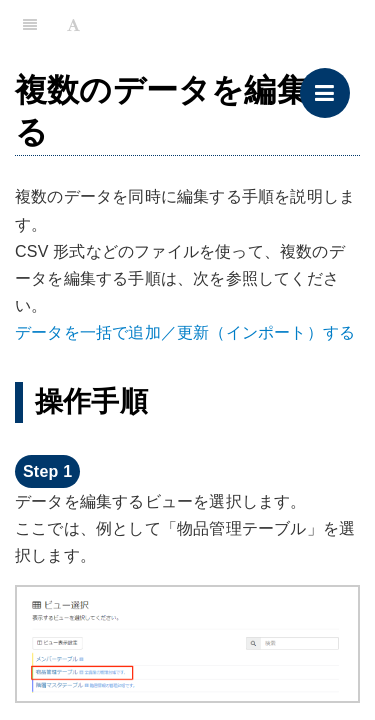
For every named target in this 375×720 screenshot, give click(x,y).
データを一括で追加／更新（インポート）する (185, 332)
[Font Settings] (73, 25)
